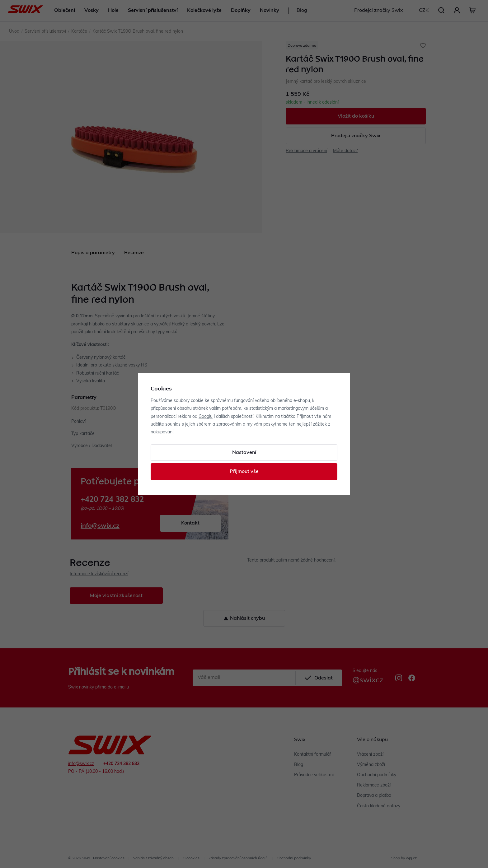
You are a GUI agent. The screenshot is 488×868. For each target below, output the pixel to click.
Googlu (206, 417)
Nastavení (244, 453)
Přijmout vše (244, 472)
